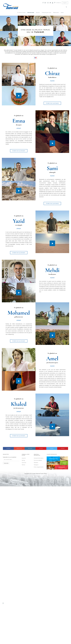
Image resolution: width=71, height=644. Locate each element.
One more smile (31, 12)
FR (35, 57)
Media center (56, 12)
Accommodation (38, 460)
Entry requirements (39, 466)
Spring (23, 460)
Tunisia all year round (46, 12)
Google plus (19, 448)
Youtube (41, 448)
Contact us (58, 3)
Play (19, 95)
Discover (38, 12)
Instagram (30, 448)
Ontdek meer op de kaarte (52, 102)
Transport (36, 464)
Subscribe (6, 462)
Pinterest (63, 448)
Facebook (8, 448)
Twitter (52, 448)
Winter (23, 464)
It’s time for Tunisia (21, 12)
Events (62, 12)
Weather (36, 462)
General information (39, 457)
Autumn (24, 457)
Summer (24, 462)
